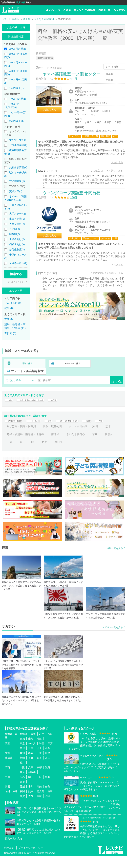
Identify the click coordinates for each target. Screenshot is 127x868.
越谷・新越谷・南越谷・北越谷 (38, 405)
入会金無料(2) (17, 224)
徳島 (48, 798)
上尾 (25, 454)
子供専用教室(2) (18, 263)
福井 (22, 774)
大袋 (9, 405)
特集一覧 (104, 10)
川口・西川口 (43, 430)
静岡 (31, 765)
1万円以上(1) (16, 88)
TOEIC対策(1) (17, 181)
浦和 (61, 430)
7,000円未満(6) (18, 99)
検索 (67, 10)
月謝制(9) (14, 229)
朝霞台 (11, 454)
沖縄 (48, 808)
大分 (31, 808)
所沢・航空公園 (65, 438)
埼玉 (42, 755)
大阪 (22, 779)
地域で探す (27, 367)
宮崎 (39, 808)
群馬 (31, 760)
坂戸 (60, 454)
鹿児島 (40, 803)
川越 (47, 454)
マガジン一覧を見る (112, 639)
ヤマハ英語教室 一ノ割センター (75, 78)
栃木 (39, 760)
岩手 (42, 746)
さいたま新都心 (88, 446)
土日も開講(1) (17, 219)
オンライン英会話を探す (27, 374)
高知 (39, 798)
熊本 (31, 803)
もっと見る (114, 169)
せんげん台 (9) (13, 303)
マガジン (119, 10)
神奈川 (32, 755)
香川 (31, 798)
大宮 (9, 438)
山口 (39, 789)
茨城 (22, 760)
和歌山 (32, 784)
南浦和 (68, 446)
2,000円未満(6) (18, 49)
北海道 (24, 746)
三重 (39, 765)
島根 (22, 793)
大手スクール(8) (18, 214)
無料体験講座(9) (18, 167)
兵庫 (31, 779)
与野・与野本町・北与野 (86, 430)
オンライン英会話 (85, 10)
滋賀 (48, 779)
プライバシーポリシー (31, 859)
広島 (22, 789)
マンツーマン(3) (18, 140)
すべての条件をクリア (18, 282)
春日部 (68, 405)
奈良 (22, 784)
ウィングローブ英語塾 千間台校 (75, 208)
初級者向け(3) (17, 244)
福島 (39, 750)
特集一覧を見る (115, 560)
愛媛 (22, 798)
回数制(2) (14, 234)
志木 (9, 446)
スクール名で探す (71, 367)
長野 (31, 769)
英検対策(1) (16, 191)
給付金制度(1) (17, 249)
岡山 (31, 789)
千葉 (50, 755)
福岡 (22, 803)
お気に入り (53, 113)
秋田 (50, 746)
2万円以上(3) (16, 121)
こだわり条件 (13, 383)
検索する (16, 274)
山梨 (48, 760)
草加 (107, 446)
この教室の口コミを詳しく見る (103, 177)
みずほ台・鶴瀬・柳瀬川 (34, 438)
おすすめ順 (112, 67)
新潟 (22, 769)
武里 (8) (9, 308)
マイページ (53, 10)
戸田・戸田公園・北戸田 (96, 438)
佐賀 (22, 808)
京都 (39, 779)
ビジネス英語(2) (18, 145)
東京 (22, 755)
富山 (48, 769)
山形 (31, 750)
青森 (33, 746)
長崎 (50, 803)
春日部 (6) (10, 333)
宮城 (22, 750)
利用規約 (9, 859)
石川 (39, 769)
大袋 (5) (9, 319)
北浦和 (111, 430)
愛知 (22, 765)
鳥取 (48, 789)
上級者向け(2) (17, 239)
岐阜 (48, 765)
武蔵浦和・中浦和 (17, 430)
